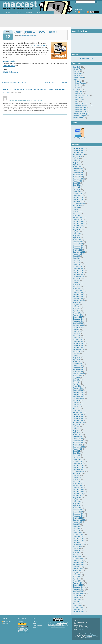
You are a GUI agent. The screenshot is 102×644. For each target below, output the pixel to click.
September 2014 (79, 374)
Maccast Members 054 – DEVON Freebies (35, 32)
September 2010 (79, 471)
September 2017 (79, 301)
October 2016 (78, 323)
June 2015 (77, 356)
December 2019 (79, 246)
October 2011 (78, 445)
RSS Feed (6, 92)
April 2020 (77, 238)
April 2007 (77, 555)
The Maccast (51, 623)
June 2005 (77, 599)
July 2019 (77, 256)
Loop (77, 101)
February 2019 (78, 266)
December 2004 (79, 611)
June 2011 (77, 453)
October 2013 (78, 396)
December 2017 (79, 295)
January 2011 (78, 463)
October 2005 (78, 591)
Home (8, 13)
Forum (39, 13)
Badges (6, 623)
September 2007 (79, 544)
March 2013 (77, 410)
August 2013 (78, 400)
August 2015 (78, 351)
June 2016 (77, 331)
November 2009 (79, 492)
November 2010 (79, 467)
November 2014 (79, 370)
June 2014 (77, 380)
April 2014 (77, 384)
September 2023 (79, 155)
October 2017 (78, 299)
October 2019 (78, 250)
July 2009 (77, 500)
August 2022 (78, 181)
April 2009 (77, 506)
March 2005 (77, 605)
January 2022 (78, 195)
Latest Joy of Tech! (79, 137)
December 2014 (79, 368)
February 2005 (78, 607)
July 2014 (77, 378)
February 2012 (78, 437)
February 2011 (78, 461)
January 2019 (78, 268)
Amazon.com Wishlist (24, 632)
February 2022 (78, 193)
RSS (34, 623)
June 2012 (77, 429)
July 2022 (77, 183)
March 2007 (77, 557)
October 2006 (78, 567)
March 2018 (77, 289)
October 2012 (78, 421)
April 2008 (77, 530)
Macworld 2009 (81, 109)
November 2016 (79, 321)
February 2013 (78, 412)
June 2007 (77, 550)
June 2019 (77, 258)
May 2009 (77, 504)
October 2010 (78, 469)
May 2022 (77, 187)
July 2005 (77, 597)
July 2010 (77, 475)
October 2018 (78, 274)
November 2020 (79, 224)
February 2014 (78, 388)
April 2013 (77, 408)
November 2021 (79, 199)
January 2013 (78, 414)
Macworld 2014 (81, 111)
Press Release (81, 83)
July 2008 (77, 524)
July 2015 (77, 354)
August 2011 (78, 449)
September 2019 (79, 252)
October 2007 (78, 542)
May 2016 (77, 333)
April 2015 (77, 360)
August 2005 (78, 595)
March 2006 (77, 581)
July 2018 (77, 280)
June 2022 (77, 185)
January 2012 (78, 439)
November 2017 (79, 297)
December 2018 (79, 270)
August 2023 (78, 157)
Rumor (78, 87)
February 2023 (78, 169)
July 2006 (77, 573)
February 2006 (78, 583)
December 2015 (79, 343)
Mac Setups (77, 73)
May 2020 (77, 236)
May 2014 (77, 382)
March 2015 (77, 362)
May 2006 (77, 577)
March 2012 (77, 435)
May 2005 (77, 601)
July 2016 (77, 329)
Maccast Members (82, 105)
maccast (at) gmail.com (84, 628)
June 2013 (77, 404)
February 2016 (78, 339)
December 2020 (79, 222)
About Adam (7, 621)
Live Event (79, 99)
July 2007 (77, 548)
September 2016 (79, 325)
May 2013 (77, 406)
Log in (35, 621)
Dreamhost (89, 638)
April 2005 (77, 603)
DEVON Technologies (37, 45)
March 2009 (77, 508)
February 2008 (78, 534)
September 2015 (79, 349)
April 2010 (77, 481)
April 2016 (77, 335)
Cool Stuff (77, 67)
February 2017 (78, 315)
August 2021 (78, 205)
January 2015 (78, 366)
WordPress (95, 636)
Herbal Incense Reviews (17, 100)
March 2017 (77, 313)
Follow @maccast (86, 58)
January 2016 (78, 341)
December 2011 (79, 441)
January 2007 (78, 561)
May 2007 (77, 553)
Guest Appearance (82, 95)
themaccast (81, 629)
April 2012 (77, 433)
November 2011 (79, 443)
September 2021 (79, 203)
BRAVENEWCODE (91, 635)
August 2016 (78, 327)
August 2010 (78, 473)
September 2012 (79, 423)
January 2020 (78, 244)
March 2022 (77, 191)
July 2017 (77, 305)
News (75, 79)
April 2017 (77, 311)
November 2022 (79, 175)
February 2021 (78, 217)
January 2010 (78, 488)
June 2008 (77, 526)
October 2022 (78, 177)
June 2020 (77, 234)
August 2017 (78, 303)
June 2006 (77, 575)
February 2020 (78, 242)
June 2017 (77, 307)
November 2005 (79, 589)
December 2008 (79, 514)
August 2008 (78, 522)
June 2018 (77, 282)
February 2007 (78, 559)
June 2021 (77, 209)
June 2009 (77, 502)
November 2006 (79, 565)
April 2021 (77, 213)
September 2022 (79, 179)
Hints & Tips (77, 69)
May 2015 (77, 358)
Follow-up (79, 93)
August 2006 (78, 571)
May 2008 (77, 528)
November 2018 (79, 272)
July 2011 (77, 451)
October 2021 (78, 201)
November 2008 (79, 516)
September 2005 (79, 593)
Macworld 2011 (79, 77)
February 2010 (78, 486)
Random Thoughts (80, 116)
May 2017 (77, 309)
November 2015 (79, 345)
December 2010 (79, 465)
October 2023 (78, 153)
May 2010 (77, 479)
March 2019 (77, 264)
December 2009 (79, 490)
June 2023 (77, 161)
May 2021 (77, 211)
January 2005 (78, 609)
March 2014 (77, 386)
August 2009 (78, 498)
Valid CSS (36, 628)
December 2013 (79, 392)
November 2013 (79, 394)
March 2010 (77, 483)
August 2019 (78, 254)
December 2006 (79, 563)
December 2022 (79, 173)
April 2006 (77, 579)
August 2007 (78, 546)
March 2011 (77, 459)
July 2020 (77, 232)
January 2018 (78, 293)
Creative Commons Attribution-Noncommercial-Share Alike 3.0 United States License (58, 626)
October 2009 (78, 494)
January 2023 (78, 171)
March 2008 (77, 532)
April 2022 (77, 189)
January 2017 (78, 317)
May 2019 (77, 260)
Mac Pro (76, 71)
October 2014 (78, 372)
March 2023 (77, 167)
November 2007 (79, 540)
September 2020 (79, 228)
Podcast (18, 13)
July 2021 (77, 207)
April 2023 (77, 165)
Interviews (79, 97)
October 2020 (78, 226)
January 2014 (78, 390)
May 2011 (77, 455)
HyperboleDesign (89, 634)
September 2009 (79, 496)
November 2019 (79, 248)
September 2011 (79, 447)
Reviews (78, 85)
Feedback (79, 91)
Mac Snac (77, 75)
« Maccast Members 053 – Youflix (14, 83)
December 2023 (79, 148)
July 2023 (77, 159)
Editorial (78, 81)
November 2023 (79, 150)
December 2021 (79, 197)
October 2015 (78, 347)
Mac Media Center (82, 103)
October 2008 (78, 518)
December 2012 (79, 416)
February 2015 (78, 364)
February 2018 (78, 291)
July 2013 (77, 402)
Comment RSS (37, 626)
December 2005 (79, 587)
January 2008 (78, 536)
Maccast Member (9, 66)
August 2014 (78, 376)
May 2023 (77, 163)
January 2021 (78, 220)
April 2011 (77, 457)
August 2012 (78, 425)
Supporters (29, 13)
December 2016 (79, 319)
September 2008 (79, 520)
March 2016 (77, 337)
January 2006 (78, 585)
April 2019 (77, 262)
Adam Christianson (62, 623)
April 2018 (77, 287)
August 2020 (78, 230)
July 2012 (77, 427)
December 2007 (79, 538)
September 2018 (79, 276)
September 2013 (79, 398)
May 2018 (77, 284)
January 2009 (78, 512)
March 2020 (77, 240)
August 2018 (78, 278)
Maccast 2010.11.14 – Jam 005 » (57, 83)
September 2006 (79, 569)
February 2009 (78, 510)
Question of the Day (80, 114)
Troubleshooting (79, 118)
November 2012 (79, 419)
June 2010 (77, 477)
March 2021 (77, 215)
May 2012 (77, 431)
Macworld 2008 (81, 107)
